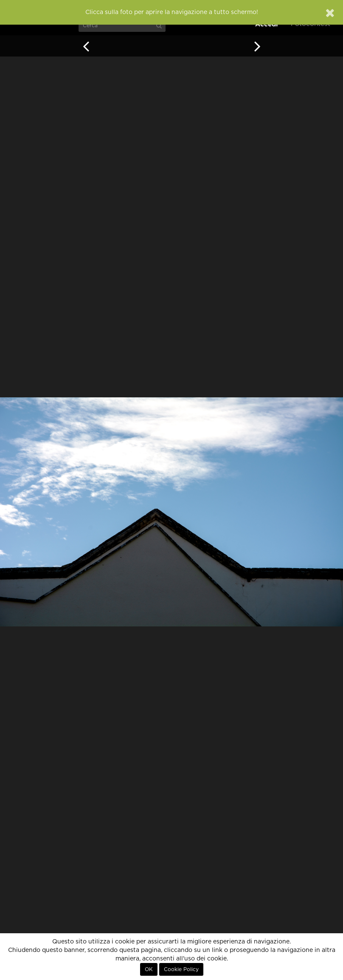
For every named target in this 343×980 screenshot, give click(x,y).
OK (149, 969)
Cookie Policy (181, 969)
